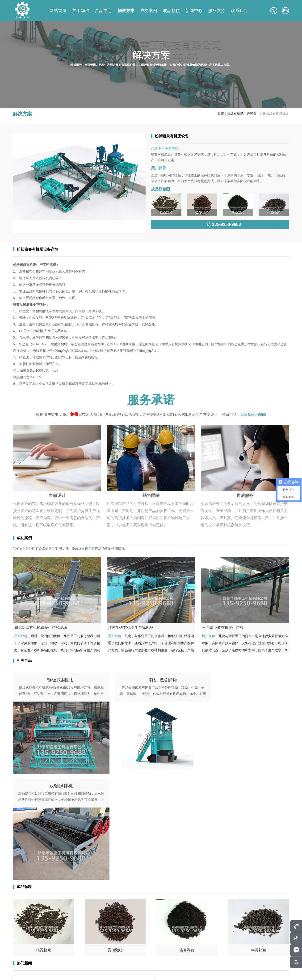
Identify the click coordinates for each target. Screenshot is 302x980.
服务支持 (217, 11)
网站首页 (58, 11)
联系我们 (239, 11)
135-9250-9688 (254, 414)
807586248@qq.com (38, 937)
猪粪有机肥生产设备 (242, 114)
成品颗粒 (171, 11)
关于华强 (81, 11)
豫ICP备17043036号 (69, 971)
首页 (221, 114)
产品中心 (103, 11)
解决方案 (126, 11)
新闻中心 (194, 11)
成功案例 (149, 11)
